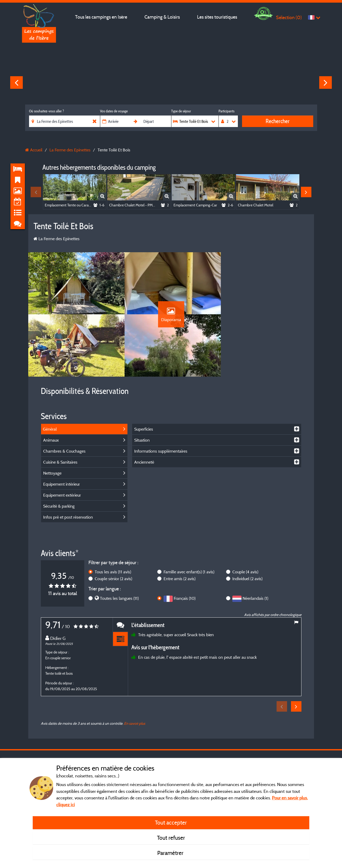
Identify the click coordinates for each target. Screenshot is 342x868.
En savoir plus (135, 724)
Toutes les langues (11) (119, 600)
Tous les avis (113, 573)
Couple (245, 573)
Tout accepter (171, 822)
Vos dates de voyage (114, 111)
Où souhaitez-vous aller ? (46, 111)
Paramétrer (171, 853)
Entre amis (180, 580)
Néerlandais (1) (255, 600)
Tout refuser (171, 838)
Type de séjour (181, 111)
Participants (226, 111)
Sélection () (289, 17)
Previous (16, 83)
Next (326, 83)
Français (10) (185, 600)
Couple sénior (113, 580)
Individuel (247, 580)
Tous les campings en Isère (101, 17)
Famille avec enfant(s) (189, 573)
